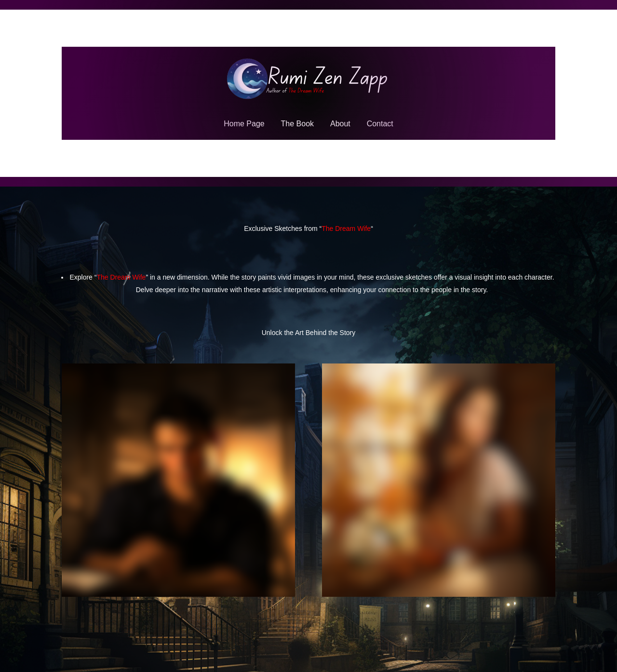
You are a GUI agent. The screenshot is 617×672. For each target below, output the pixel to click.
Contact (380, 124)
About (340, 124)
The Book (297, 124)
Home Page (244, 124)
